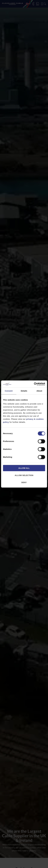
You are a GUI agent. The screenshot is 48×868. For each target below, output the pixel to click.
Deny (24, 482)
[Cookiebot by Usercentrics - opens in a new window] (34, 384)
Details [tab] (24, 391)
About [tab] (39, 391)
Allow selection (24, 475)
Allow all (24, 468)
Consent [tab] (9, 391)
